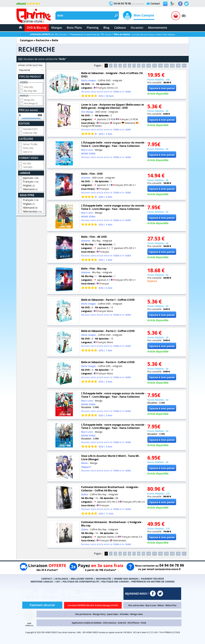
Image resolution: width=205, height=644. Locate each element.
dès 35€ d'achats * (49, 34)
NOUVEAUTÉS (104, 579)
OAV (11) (28, 152)
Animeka (124, 614)
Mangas (57, 28)
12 (160, 66)
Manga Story (99, 614)
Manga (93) (29, 100)
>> (184, 66)
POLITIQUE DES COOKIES (115, 582)
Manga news (136, 614)
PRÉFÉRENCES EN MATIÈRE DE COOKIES (153, 582)
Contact (155, 4)
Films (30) (28, 148)
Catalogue (26, 40)
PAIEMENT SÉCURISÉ (152, 579)
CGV (58, 582)
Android (122, 623)
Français (31, 182)
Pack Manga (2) (31, 103)
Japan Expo (113, 614)
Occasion (137, 28)
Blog (106, 28)
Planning (93, 28)
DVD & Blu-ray (37, 28)
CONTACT (47, 579)
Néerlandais (32, 211)
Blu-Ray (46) (30, 91)
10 (149, 66)
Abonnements (158, 28)
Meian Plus (171, 605)
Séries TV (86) (30, 144)
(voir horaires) (138, 4)
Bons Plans (74, 28)
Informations (110, 623)
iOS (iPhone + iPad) (137, 623)
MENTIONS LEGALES (42, 582)
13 (166, 66)
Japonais (31, 178)
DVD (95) (29, 87)
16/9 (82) (28, 167)
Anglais (29, 185)
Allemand (30, 189)
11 (155, 66)
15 (178, 66)
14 (172, 66)
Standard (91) (30, 129)
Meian (161, 605)
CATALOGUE (61, 579)
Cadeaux (120, 28)
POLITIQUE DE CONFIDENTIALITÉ (81, 582)
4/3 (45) (27, 163)
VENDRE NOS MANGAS (126, 579)
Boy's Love (151, 605)
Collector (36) (30, 133)
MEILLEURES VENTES (82, 579)
